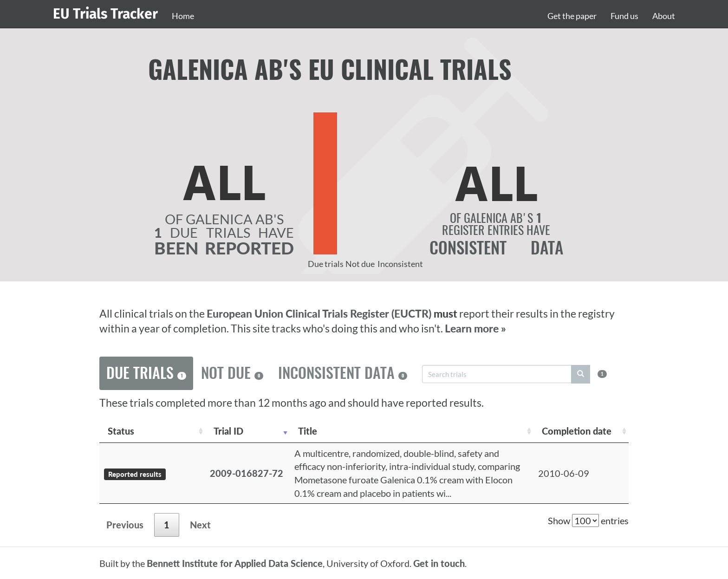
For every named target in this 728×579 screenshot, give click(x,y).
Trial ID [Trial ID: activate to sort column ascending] (228, 431)
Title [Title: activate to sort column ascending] (308, 431)
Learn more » (475, 329)
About (664, 16)
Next (200, 525)
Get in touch (439, 563)
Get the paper (572, 16)
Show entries (588, 520)
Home (183, 16)
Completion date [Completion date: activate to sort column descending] (577, 431)
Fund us (624, 16)
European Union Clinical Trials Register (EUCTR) (320, 314)
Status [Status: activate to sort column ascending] (121, 431)
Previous (125, 525)
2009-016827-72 (247, 473)
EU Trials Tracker (105, 14)
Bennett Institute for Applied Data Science (235, 563)
